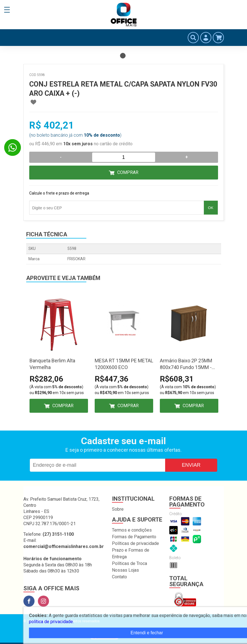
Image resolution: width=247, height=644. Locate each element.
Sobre (118, 509)
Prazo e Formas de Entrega (131, 553)
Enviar (191, 465)
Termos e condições (132, 530)
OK (211, 208)
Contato (119, 577)
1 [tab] (123, 56)
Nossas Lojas (125, 570)
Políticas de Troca (129, 563)
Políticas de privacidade (135, 543)
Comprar (128, 172)
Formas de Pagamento (134, 537)
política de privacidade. (51, 622)
